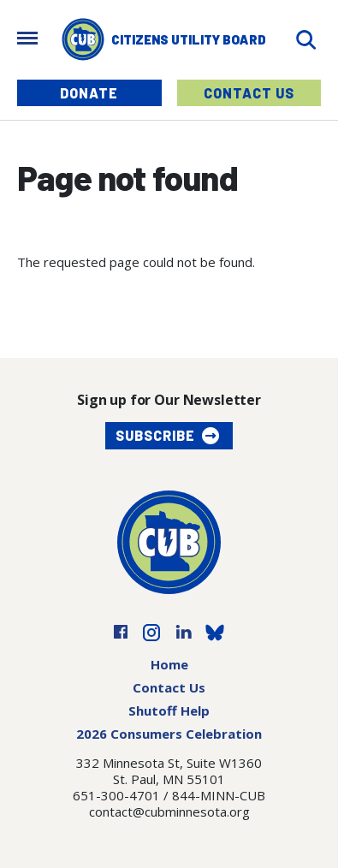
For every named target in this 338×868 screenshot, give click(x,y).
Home (169, 664)
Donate (89, 93)
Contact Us (249, 93)
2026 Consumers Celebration (169, 734)
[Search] (305, 40)
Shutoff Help (169, 710)
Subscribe (155, 435)
